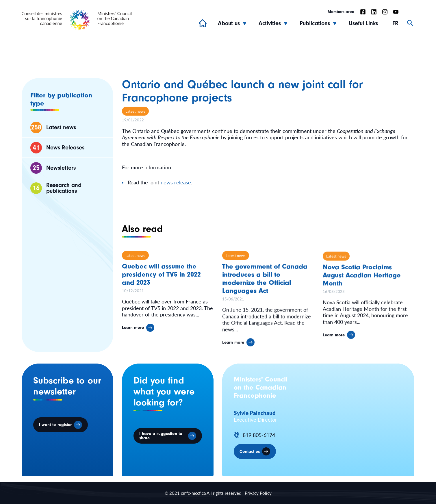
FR (395, 23)
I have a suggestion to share (161, 436)
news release (176, 182)
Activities (270, 23)
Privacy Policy (258, 493)
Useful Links (363, 23)
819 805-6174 (259, 435)
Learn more (133, 330)
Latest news (135, 111)
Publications (315, 23)
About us (229, 23)
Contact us (250, 452)
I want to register (55, 425)
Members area (341, 12)
